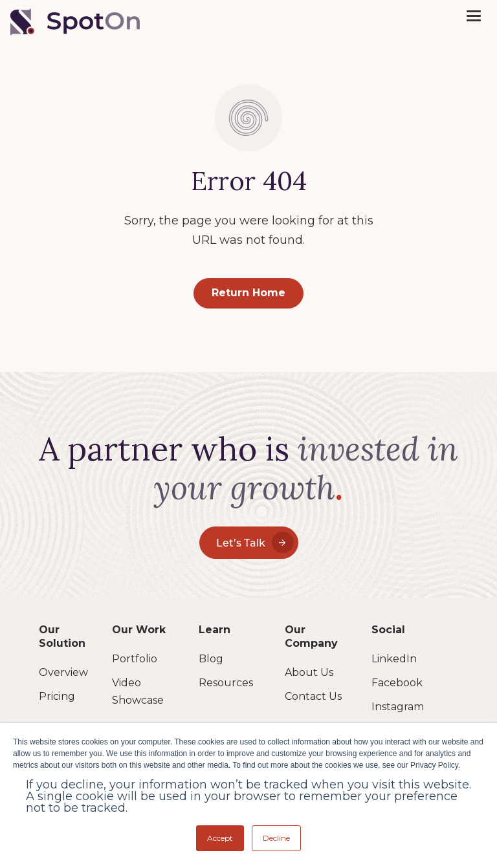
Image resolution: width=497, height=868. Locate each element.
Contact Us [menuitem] (313, 696)
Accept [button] (220, 838)
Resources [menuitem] (226, 683)
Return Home (248, 293)
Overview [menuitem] (63, 672)
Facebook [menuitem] (397, 683)
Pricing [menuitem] (57, 696)
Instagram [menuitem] (398, 707)
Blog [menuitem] (211, 659)
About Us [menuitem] (309, 672)
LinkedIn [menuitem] (394, 659)
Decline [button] (276, 838)
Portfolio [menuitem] (135, 659)
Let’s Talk (255, 542)
